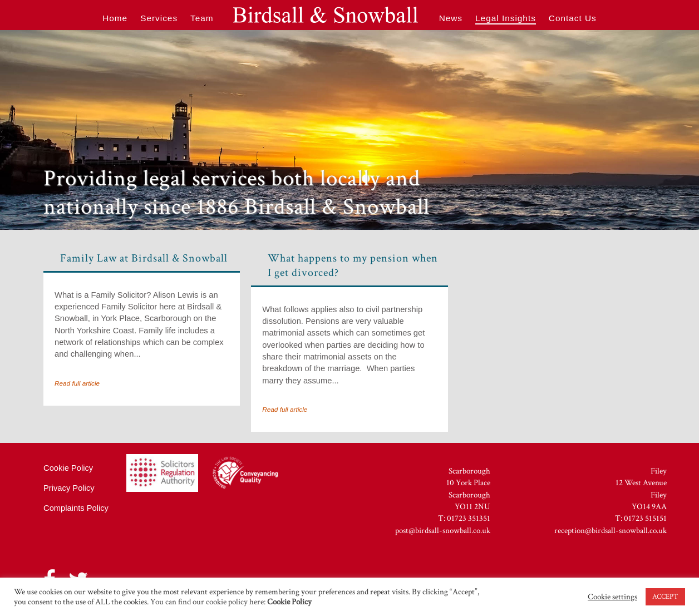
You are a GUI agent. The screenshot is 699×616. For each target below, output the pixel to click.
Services (159, 18)
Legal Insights (506, 18)
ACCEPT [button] (665, 597)
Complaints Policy (76, 508)
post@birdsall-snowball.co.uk (443, 531)
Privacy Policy (69, 488)
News (451, 18)
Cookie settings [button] (612, 597)
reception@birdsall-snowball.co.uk (611, 531)
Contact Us (573, 18)
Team (202, 18)
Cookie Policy (68, 468)
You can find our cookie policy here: (230, 602)
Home (115, 18)
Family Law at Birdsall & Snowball (144, 258)
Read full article (77, 383)
